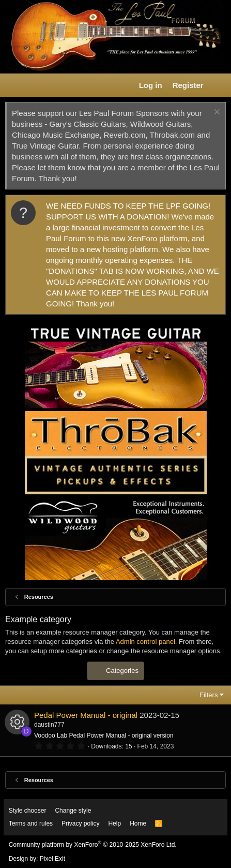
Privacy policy (80, 823)
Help (114, 823)
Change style (73, 811)
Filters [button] (209, 695)
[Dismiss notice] (216, 113)
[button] (13, 85)
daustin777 (49, 725)
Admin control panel (145, 642)
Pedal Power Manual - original (86, 715)
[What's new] (219, 85)
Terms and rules (31, 823)
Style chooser (28, 811)
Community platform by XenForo (93, 845)
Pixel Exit (52, 859)
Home (138, 823)
